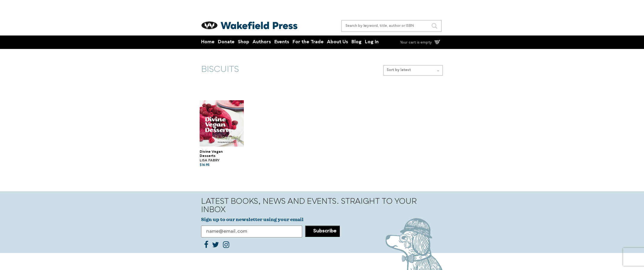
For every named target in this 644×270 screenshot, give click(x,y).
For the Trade (308, 42)
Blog (357, 42)
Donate (226, 42)
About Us (338, 42)
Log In (372, 42)
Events (282, 42)
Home (208, 42)
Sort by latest (413, 70)
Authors (262, 42)
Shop (244, 42)
